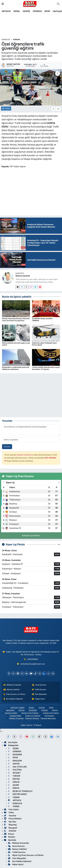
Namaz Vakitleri (12, 690)
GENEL (17, 11)
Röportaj (10, 825)
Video (9, 812)
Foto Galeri (11, 809)
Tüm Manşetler (39, 694)
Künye (9, 834)
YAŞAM (14, 797)
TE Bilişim (37, 725)
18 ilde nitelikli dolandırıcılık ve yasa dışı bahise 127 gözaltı (46, 368)
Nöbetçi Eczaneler (12, 685)
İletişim (10, 837)
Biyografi (11, 828)
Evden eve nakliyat (31, 716)
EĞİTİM (14, 779)
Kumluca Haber (10, 713)
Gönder (7, 447)
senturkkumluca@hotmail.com (33, 664)
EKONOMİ (31, 710)
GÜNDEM (37, 11)
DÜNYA (53, 710)
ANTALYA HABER (16, 708)
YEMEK (14, 806)
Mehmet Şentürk (23, 276)
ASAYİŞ (26, 11)
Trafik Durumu (39, 690)
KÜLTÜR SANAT (18, 794)
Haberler (6, 39)
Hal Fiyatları (48, 716)
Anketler (10, 831)
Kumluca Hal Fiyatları (29, 713)
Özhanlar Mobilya (32, 719)
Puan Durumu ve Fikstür (14, 694)
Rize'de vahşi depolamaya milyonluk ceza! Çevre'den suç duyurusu (16, 320)
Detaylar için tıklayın (31, 535)
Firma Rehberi (13, 819)
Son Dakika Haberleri (13, 699)
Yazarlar (10, 816)
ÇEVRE (14, 785)
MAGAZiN (9, 710)
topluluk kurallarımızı (25, 455)
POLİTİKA (15, 770)
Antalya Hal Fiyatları (49, 713)
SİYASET (14, 773)
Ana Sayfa (11, 742)
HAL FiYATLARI (17, 767)
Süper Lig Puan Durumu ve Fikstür (26, 855)
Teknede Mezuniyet (48, 719)
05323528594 (33, 659)
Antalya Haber (14, 716)
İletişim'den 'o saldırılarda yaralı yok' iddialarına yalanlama (16, 368)
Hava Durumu (39, 685)
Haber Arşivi (38, 699)
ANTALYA (6, 11)
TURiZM (43, 710)
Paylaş (6, 108)
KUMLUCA (15, 803)
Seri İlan (10, 822)
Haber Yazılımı (27, 725)
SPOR (47, 11)
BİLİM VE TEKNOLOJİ (20, 791)
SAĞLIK (20, 710)
